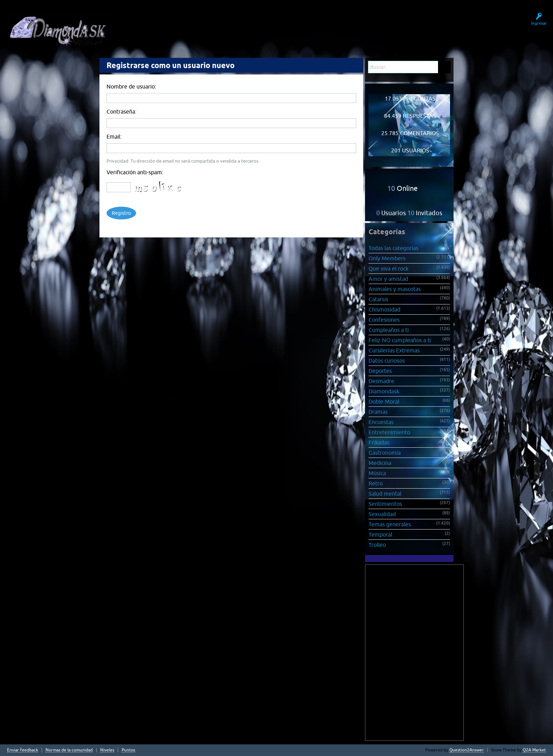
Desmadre (381, 381)
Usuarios (217, 28)
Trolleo (377, 545)
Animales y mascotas (395, 289)
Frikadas (379, 442)
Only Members (387, 258)
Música (377, 473)
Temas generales (390, 524)
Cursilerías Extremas (394, 350)
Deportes (380, 371)
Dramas (378, 412)
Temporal (380, 534)
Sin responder (181, 28)
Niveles (107, 750)
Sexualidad (382, 514)
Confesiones (384, 320)
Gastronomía (385, 453)
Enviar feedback (23, 750)
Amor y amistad (388, 279)
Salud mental (385, 494)
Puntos (128, 750)
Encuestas (381, 422)
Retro (376, 483)
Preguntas (145, 28)
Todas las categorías (393, 248)
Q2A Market (534, 750)
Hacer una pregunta (259, 28)
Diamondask (384, 391)
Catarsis (378, 299)
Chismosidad (384, 309)
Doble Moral (384, 401)
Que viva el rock (388, 268)
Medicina (380, 463)
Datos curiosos (387, 361)
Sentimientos (385, 504)
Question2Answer (467, 750)
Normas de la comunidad (69, 750)
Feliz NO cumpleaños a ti (400, 340)
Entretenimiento (389, 432)
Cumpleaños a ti (389, 330)
